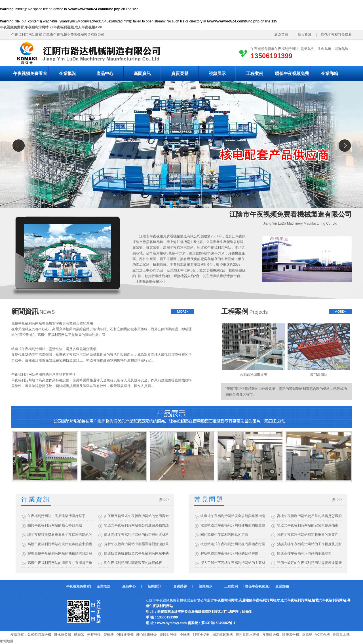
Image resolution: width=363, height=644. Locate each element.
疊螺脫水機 (341, 635)
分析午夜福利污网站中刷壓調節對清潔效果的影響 (136, 544)
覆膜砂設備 (168, 635)
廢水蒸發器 (63, 635)
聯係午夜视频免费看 (338, 35)
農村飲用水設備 (248, 635)
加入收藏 (303, 35)
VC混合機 (323, 635)
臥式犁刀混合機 (39, 635)
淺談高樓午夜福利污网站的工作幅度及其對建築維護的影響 (309, 544)
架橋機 (109, 635)
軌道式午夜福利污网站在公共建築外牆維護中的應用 (136, 525)
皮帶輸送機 (271, 635)
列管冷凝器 (201, 635)
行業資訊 (36, 499)
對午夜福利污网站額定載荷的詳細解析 (133, 563)
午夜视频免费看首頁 (30, 76)
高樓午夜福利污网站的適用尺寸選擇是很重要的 (60, 563)
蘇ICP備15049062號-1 (218, 623)
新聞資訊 (142, 73)
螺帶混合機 (291, 635)
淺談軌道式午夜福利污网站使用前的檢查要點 (233, 525)
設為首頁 (283, 35)
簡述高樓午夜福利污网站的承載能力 (304, 553)
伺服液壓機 (125, 635)
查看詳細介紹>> (151, 282)
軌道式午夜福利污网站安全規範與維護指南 (233, 516)
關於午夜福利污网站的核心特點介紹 (55, 525)
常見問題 (209, 499)
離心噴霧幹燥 (147, 635)
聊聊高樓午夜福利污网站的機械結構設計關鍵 (60, 553)
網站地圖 (7, 641)
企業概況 (67, 73)
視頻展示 (217, 73)
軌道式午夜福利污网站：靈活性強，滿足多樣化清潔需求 (54, 349)
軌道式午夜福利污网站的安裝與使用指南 (308, 525)
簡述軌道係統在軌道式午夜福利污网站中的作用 (136, 553)
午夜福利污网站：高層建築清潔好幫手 (56, 516)
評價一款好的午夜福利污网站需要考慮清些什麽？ (309, 563)
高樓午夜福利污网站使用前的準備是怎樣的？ (309, 516)
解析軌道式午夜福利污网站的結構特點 (229, 553)
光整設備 (94, 635)
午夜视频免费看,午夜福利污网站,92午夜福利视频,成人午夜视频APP (51, 27)
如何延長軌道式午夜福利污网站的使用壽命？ (136, 516)
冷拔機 (185, 635)
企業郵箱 (330, 73)
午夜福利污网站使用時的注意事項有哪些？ (44, 375)
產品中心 (105, 73)
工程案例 (255, 73)
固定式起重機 (223, 635)
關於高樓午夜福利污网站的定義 (224, 535)
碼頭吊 (79, 635)
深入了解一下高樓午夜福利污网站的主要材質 (233, 563)
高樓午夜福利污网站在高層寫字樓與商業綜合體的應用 (52, 323)
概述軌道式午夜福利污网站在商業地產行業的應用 (233, 544)
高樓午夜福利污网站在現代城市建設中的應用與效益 (60, 544)
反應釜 (307, 635)
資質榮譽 (180, 73)
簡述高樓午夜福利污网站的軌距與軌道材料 (136, 535)
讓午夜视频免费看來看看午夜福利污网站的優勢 (60, 535)
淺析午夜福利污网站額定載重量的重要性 (308, 535)
